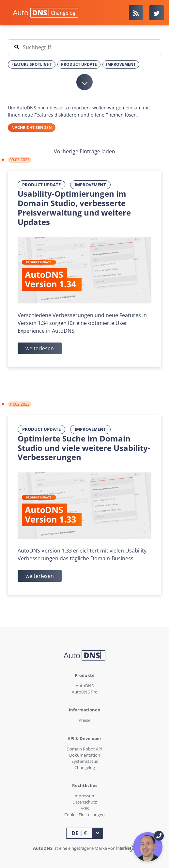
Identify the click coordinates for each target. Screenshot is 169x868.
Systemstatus (85, 761)
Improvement (90, 185)
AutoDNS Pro (85, 692)
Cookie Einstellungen (84, 815)
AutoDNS (85, 686)
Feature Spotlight (32, 64)
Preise (84, 720)
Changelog (85, 767)
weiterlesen (40, 348)
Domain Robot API (84, 749)
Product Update (41, 185)
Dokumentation (85, 755)
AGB (85, 808)
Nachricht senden (32, 127)
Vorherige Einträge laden (84, 151)
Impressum (84, 796)
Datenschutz (85, 802)
